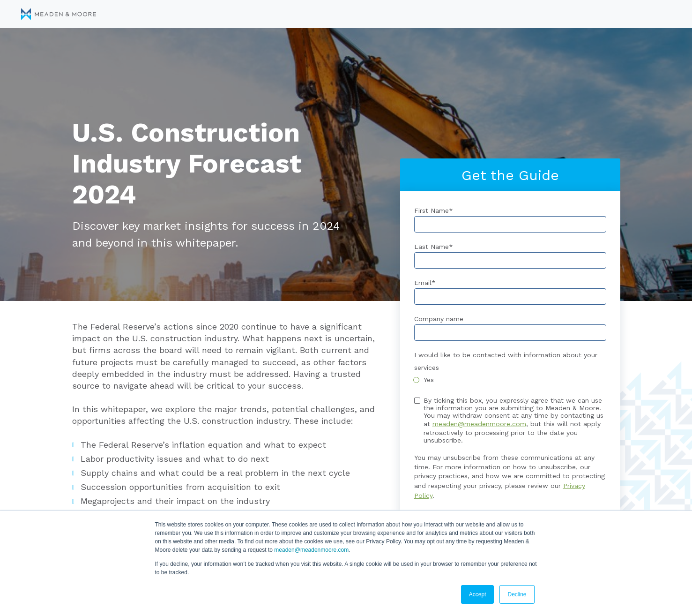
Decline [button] (517, 594)
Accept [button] (478, 594)
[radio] (510, 380)
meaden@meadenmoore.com (311, 550)
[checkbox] (510, 380)
